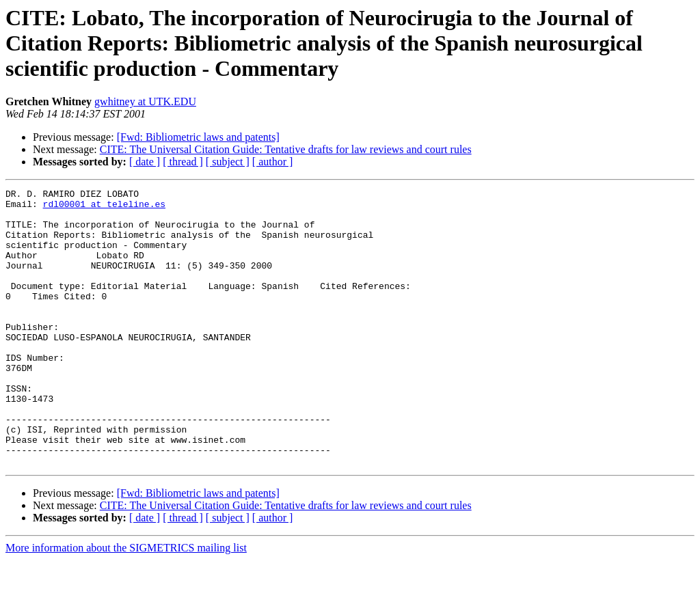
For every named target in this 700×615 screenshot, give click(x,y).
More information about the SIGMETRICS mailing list (126, 603)
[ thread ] (183, 162)
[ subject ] (228, 162)
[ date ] (145, 162)
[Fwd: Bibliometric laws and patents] (198, 137)
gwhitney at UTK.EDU (145, 101)
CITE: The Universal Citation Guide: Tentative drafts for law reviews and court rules (286, 149)
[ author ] (273, 162)
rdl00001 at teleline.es (104, 208)
